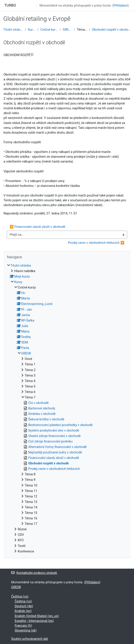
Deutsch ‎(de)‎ (24, 606)
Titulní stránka (13, 30)
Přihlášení (121, 5)
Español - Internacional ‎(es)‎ (34, 621)
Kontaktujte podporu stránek (34, 573)
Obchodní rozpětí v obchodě (111, 30)
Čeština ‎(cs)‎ (20, 596)
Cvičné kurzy (49, 30)
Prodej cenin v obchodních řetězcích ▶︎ (96, 243)
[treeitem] (67, 408)
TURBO (10, 5)
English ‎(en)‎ (23, 611)
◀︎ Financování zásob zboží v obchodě (37, 227)
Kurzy (32, 30)
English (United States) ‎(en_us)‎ (37, 616)
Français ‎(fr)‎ (23, 626)
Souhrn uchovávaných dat (30, 639)
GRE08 (67, 30)
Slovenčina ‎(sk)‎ (26, 630)
